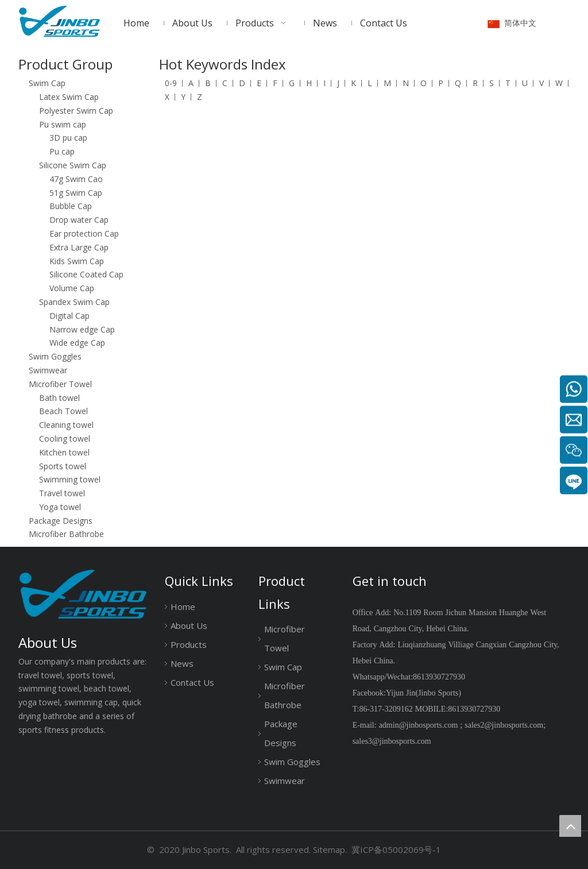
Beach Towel (63, 411)
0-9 (171, 83)
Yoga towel (60, 507)
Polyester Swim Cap (76, 111)
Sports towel (63, 466)
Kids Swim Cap (77, 261)
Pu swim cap (63, 124)
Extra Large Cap (79, 247)
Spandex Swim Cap (74, 302)
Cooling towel (65, 439)
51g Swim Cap (76, 193)
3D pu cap (68, 138)
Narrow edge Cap (82, 329)
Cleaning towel (66, 425)
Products (189, 644)
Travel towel (62, 493)
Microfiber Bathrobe (66, 534)
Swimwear (48, 370)
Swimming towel (70, 479)
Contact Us (192, 682)
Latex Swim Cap (69, 97)
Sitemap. (330, 849)
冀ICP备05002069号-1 (396, 849)
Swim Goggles (55, 356)
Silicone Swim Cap (73, 165)
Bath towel (59, 398)
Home (183, 607)
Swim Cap (47, 83)
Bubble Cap (71, 206)
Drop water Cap (79, 220)
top (570, 826)
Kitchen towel (64, 452)
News (182, 663)
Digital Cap (69, 316)
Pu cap (62, 151)
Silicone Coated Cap (86, 274)
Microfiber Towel (60, 384)
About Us (189, 625)
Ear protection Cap (84, 233)
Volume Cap (72, 288)
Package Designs (61, 521)
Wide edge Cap (77, 343)
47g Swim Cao (76, 179)
